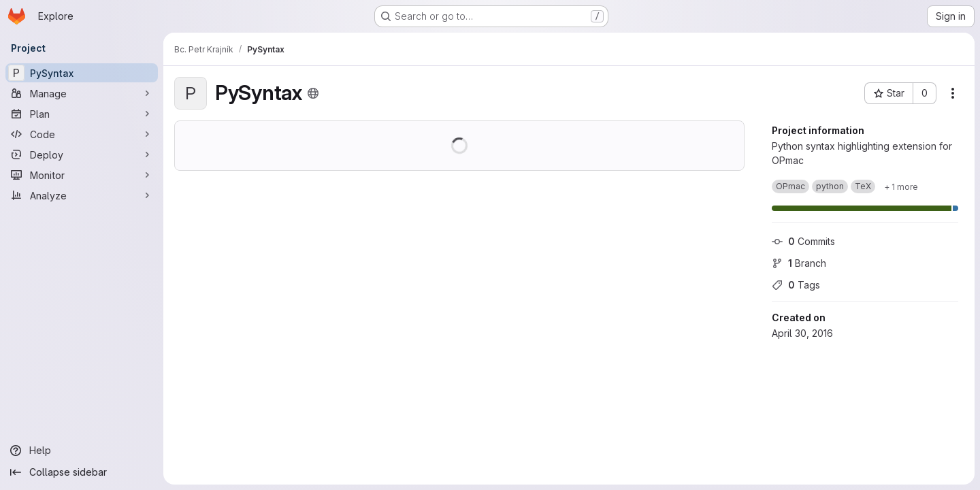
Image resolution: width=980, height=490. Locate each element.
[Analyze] (82, 195)
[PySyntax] (82, 73)
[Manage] (82, 93)
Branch (799, 263)
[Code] (82, 134)
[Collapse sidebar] (82, 472)
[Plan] (82, 114)
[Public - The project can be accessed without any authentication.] (313, 93)
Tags (796, 285)
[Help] (82, 451)
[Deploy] (82, 154)
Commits (803, 241)
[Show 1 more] (901, 186)
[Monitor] (82, 175)
